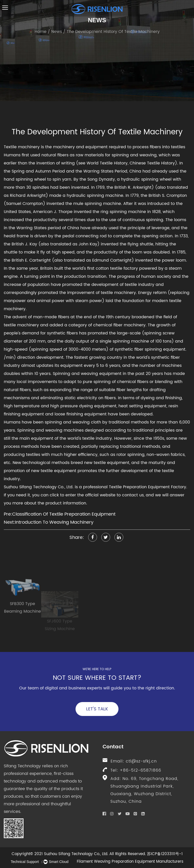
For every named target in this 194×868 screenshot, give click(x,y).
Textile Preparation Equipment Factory (148, 487)
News (57, 32)
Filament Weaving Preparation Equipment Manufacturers (130, 862)
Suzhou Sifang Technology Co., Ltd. (39, 487)
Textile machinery (22, 147)
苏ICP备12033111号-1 (165, 854)
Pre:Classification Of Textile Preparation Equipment (60, 514)
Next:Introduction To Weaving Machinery (49, 522)
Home (41, 32)
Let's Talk (97, 709)
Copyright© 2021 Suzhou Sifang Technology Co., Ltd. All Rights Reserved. (79, 854)
